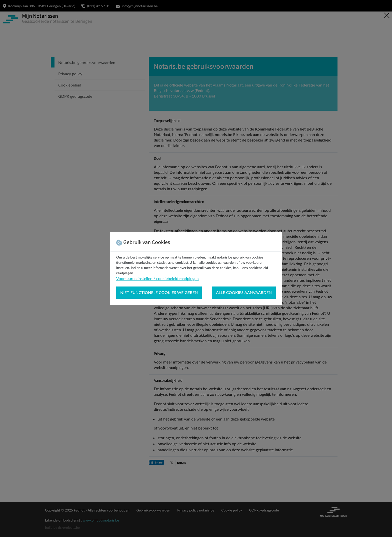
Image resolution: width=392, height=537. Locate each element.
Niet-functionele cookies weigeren (159, 292)
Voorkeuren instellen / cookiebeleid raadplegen (157, 278)
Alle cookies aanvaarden (244, 292)
